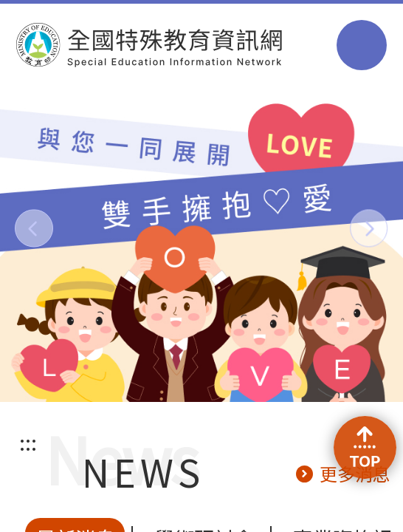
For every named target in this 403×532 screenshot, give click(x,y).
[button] (34, 228)
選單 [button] (362, 45)
